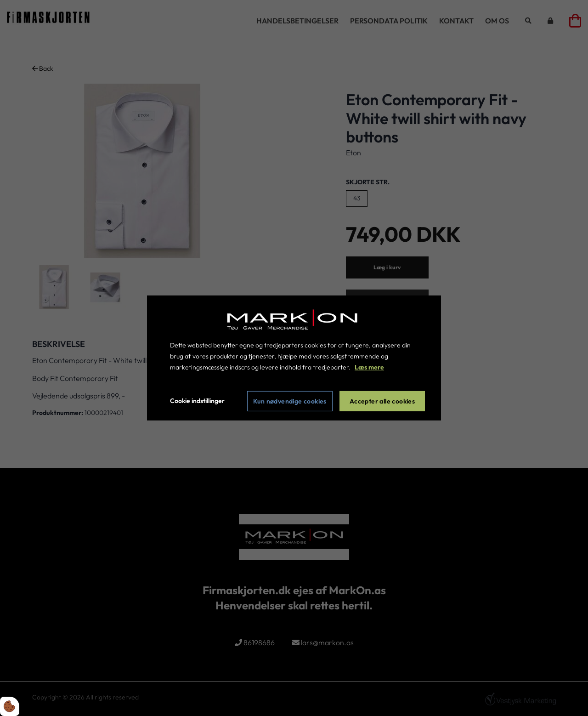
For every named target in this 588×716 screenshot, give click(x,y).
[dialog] (294, 358)
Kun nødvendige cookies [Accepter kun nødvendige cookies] (290, 401)
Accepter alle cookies (382, 401)
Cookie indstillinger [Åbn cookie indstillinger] (197, 401)
